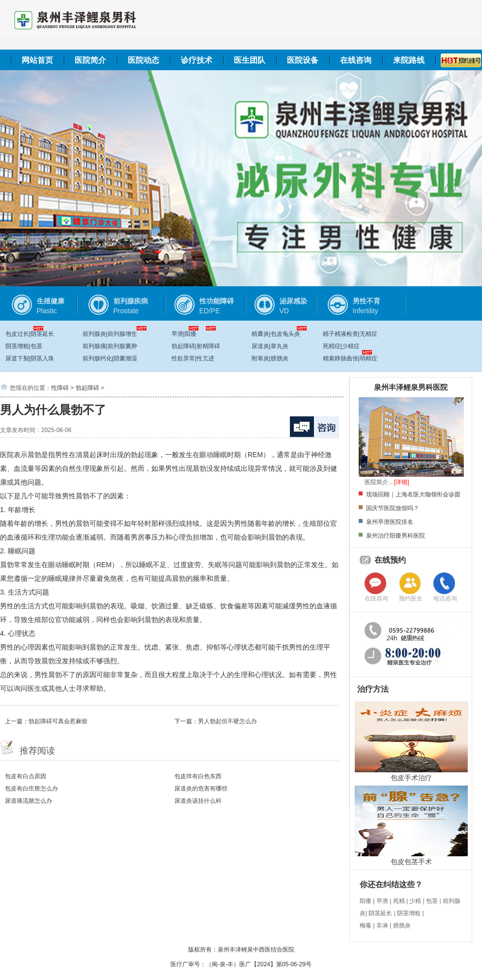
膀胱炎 (280, 358)
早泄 (177, 334)
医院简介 (90, 60)
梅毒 (366, 926)
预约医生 (411, 599)
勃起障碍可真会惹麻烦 (58, 721)
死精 (399, 901)
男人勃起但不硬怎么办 (227, 721)
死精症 (332, 346)
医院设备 (303, 60)
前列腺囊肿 (122, 346)
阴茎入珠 (42, 358)
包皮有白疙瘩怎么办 (31, 789)
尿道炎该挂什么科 (198, 801)
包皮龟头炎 (285, 334)
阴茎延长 (42, 334)
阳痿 (191, 334)
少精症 (351, 346)
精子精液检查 (340, 334)
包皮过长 (17, 334)
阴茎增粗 (17, 346)
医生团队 (250, 60)
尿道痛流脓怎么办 (28, 801)
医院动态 (143, 60)
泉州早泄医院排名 (390, 522)
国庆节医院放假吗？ (393, 508)
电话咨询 (445, 599)
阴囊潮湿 (125, 358)
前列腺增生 (122, 334)
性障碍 (60, 388)
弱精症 (369, 358)
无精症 (369, 334)
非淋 (382, 926)
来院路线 (409, 60)
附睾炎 (260, 358)
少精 (415, 901)
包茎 (36, 346)
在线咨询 (356, 60)
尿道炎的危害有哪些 (201, 789)
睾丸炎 (280, 346)
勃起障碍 (183, 346)
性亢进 (205, 358)
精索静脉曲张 (340, 358)
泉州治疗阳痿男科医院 (396, 536)
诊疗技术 (197, 60)
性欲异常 (183, 358)
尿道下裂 (17, 358)
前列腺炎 (94, 334)
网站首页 (37, 60)
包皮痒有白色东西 (198, 776)
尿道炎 (260, 346)
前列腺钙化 (97, 358)
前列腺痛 (94, 346)
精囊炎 (260, 334)
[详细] (402, 482)
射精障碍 (208, 346)
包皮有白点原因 (26, 776)
